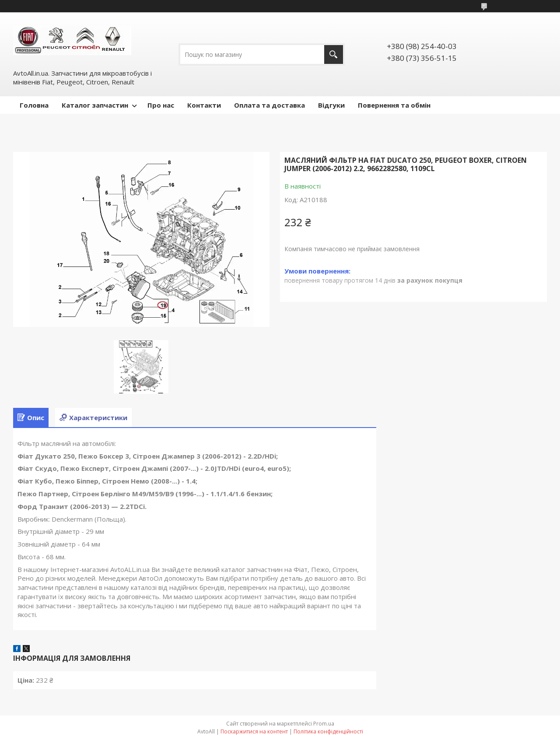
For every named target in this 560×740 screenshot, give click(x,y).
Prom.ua (324, 724)
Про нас (161, 105)
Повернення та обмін (394, 105)
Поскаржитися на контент (254, 731)
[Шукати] (334, 54)
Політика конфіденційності (328, 731)
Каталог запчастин (95, 105)
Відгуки (331, 105)
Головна (34, 105)
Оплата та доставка (269, 105)
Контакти (204, 105)
